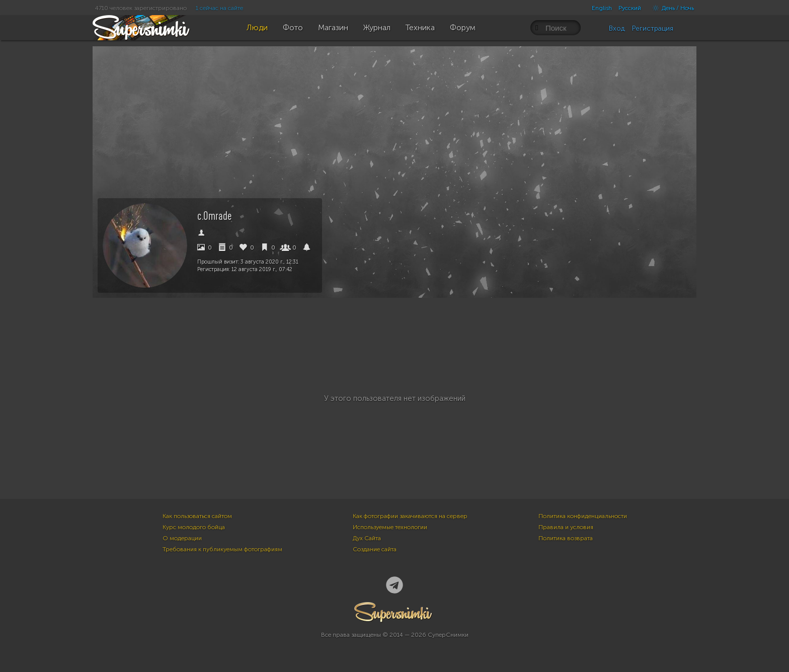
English (602, 8)
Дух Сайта (367, 538)
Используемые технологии (390, 527)
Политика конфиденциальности (583, 516)
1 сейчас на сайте (219, 8)
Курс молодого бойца (194, 527)
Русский (630, 8)
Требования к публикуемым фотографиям (222, 549)
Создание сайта (375, 549)
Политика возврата (566, 538)
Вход (617, 28)
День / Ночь (671, 8)
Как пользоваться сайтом (197, 516)
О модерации (182, 538)
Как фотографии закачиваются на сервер (410, 516)
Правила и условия (566, 527)
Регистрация (653, 28)
